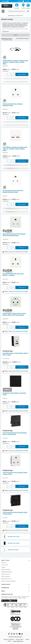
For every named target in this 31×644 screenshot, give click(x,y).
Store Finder (5, 565)
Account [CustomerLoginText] (17, 8)
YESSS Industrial (6, 570)
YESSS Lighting (5, 576)
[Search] (28, 11)
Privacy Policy (20, 639)
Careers (3, 567)
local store (19, 252)
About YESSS (15, 560)
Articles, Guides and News (8, 581)
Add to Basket (22, 74)
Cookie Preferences (18, 641)
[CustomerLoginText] (17, 5)
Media (15, 591)
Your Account (15, 584)
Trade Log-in (22, 248)
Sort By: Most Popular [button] (22, 38)
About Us (4, 563)
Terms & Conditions (9, 639)
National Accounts (6, 579)
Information (15, 588)
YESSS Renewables (7, 572)
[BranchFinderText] (23, 6)
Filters (16, 35)
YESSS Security (6, 574)
